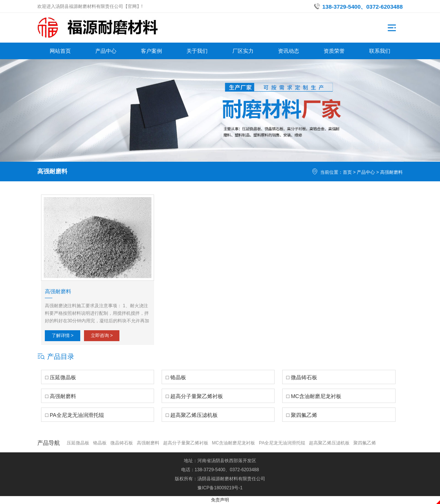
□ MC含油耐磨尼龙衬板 (314, 396)
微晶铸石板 (122, 443)
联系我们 (380, 51)
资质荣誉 (334, 51)
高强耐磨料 (391, 172)
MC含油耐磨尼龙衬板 (234, 443)
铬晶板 (100, 443)
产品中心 (106, 51)
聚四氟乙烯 (365, 443)
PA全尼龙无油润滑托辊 (282, 443)
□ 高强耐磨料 (61, 396)
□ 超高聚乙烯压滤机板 (192, 415)
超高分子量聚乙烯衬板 (186, 443)
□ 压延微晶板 (61, 377)
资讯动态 (289, 51)
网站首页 (60, 51)
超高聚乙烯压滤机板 (329, 443)
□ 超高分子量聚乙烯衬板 (194, 396)
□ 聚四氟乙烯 (302, 415)
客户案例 (151, 51)
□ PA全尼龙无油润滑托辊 (75, 415)
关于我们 (197, 51)
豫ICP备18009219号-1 (220, 488)
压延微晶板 (78, 443)
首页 (347, 172)
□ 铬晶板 (176, 377)
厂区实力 (243, 51)
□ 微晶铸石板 (302, 377)
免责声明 (220, 500)
